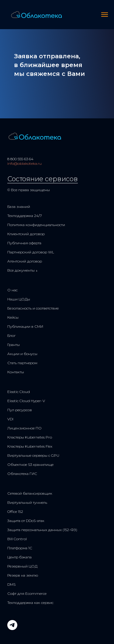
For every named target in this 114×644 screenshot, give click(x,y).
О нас (12, 290)
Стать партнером (22, 363)
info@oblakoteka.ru (24, 163)
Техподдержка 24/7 (25, 216)
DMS (11, 584)
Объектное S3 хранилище (30, 464)
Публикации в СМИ (25, 326)
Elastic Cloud (19, 392)
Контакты (16, 372)
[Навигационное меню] (105, 15)
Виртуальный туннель (27, 502)
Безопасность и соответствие (33, 308)
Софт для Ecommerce (27, 593)
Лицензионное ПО (24, 428)
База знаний (19, 207)
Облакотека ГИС (22, 474)
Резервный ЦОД (22, 566)
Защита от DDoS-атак (26, 521)
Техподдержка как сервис (30, 603)
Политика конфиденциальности (36, 225)
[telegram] (12, 628)
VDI (10, 419)
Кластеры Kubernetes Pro (30, 437)
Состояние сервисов (43, 179)
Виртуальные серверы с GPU (33, 455)
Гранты (14, 345)
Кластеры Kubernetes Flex (30, 446)
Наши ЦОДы (19, 299)
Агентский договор (25, 261)
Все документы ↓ (22, 270)
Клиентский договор (26, 234)
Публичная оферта (24, 243)
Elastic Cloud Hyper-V (26, 401)
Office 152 (15, 512)
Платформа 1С (20, 548)
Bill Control (17, 539)
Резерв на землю (23, 575)
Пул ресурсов (20, 410)
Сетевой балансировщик (30, 493)
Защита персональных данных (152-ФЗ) (42, 530)
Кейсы (13, 317)
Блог (11, 336)
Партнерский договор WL (31, 252)
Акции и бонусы (22, 354)
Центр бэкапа (19, 557)
